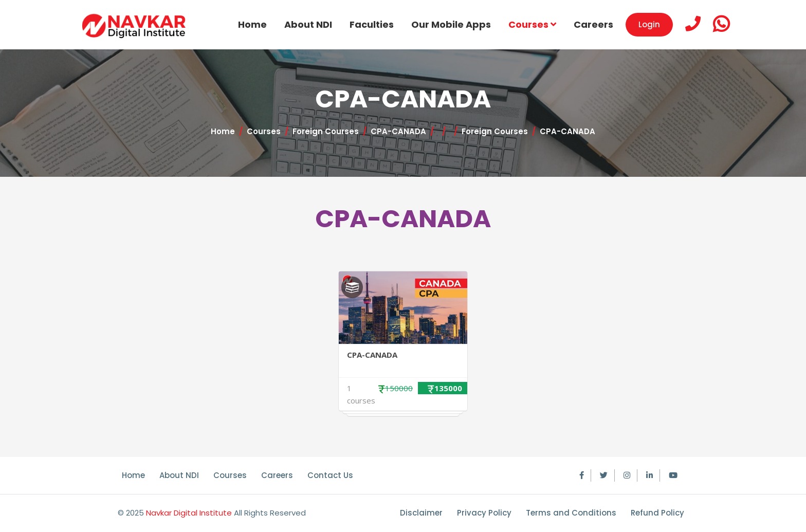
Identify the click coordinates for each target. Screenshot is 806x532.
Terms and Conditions (571, 513)
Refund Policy (657, 513)
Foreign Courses (326, 131)
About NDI (308, 24)
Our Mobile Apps (451, 24)
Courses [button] (532, 24)
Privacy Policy (484, 513)
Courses (264, 131)
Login (649, 24)
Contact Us (330, 475)
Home (252, 24)
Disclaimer (421, 513)
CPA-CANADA (398, 131)
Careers (593, 24)
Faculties (372, 24)
